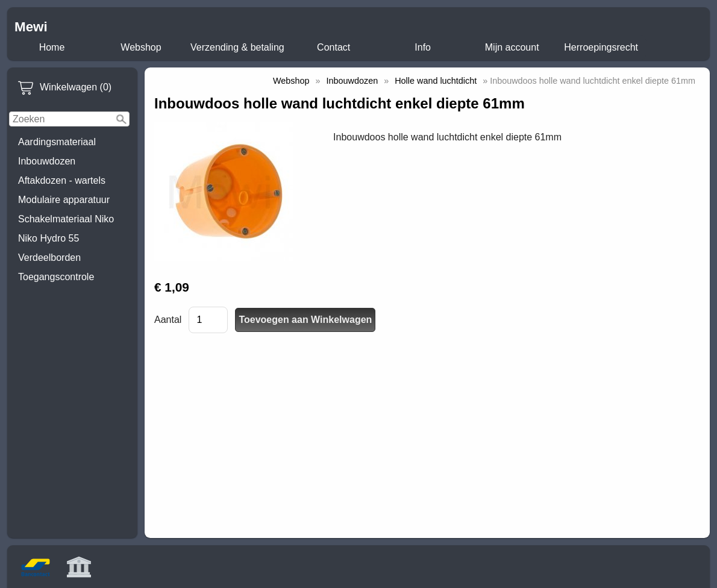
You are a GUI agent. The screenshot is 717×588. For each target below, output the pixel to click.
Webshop (141, 47)
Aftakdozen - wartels (62, 180)
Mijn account (512, 47)
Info (423, 47)
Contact (333, 47)
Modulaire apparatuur (64, 200)
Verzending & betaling (237, 47)
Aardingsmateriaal (57, 142)
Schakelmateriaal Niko (66, 219)
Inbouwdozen (47, 161)
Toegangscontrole (56, 277)
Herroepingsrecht (601, 47)
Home (52, 47)
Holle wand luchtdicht (436, 81)
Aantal (168, 320)
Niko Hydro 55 (49, 238)
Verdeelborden (49, 258)
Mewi (31, 27)
